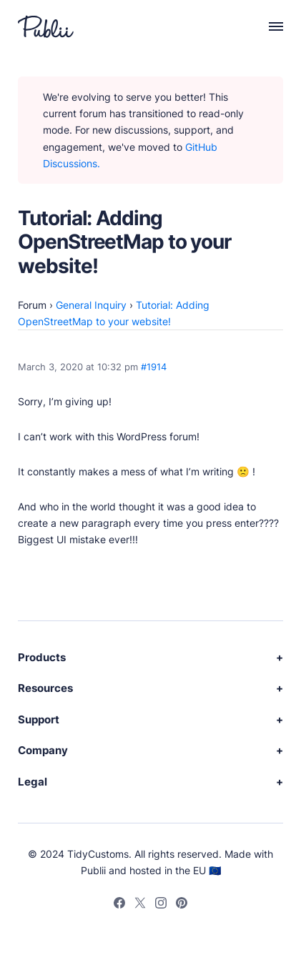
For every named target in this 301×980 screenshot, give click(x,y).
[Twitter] (140, 905)
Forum (32, 305)
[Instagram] (161, 905)
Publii (93, 870)
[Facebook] (119, 905)
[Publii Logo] (46, 26)
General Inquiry (91, 305)
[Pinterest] (182, 905)
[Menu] (268, 26)
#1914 (154, 367)
